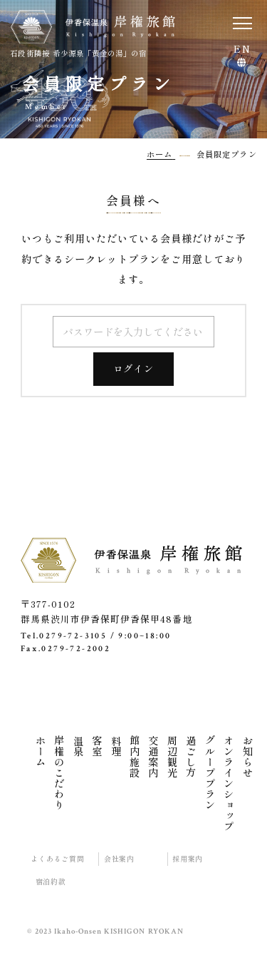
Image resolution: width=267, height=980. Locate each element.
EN (242, 50)
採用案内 (188, 859)
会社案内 (119, 859)
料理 (116, 746)
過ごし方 (191, 757)
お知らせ (248, 757)
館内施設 (135, 757)
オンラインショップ (229, 784)
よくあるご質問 (58, 859)
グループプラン (210, 773)
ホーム (41, 751)
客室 (97, 746)
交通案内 (153, 757)
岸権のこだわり (59, 773)
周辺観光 (172, 757)
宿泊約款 (51, 882)
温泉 (78, 746)
